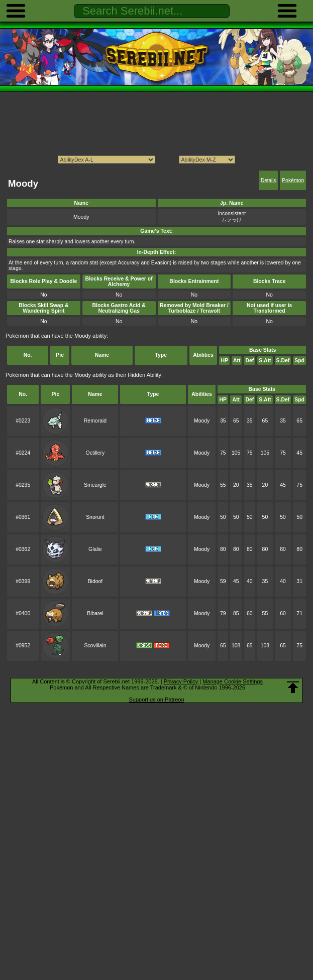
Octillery (95, 453)
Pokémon (293, 180)
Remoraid (95, 421)
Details (269, 180)
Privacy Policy (181, 681)
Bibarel (95, 613)
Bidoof (95, 581)
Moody (202, 421)
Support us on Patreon (156, 699)
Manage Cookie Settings (233, 681)
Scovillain (95, 646)
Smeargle (95, 485)
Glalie (95, 549)
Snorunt (95, 517)
